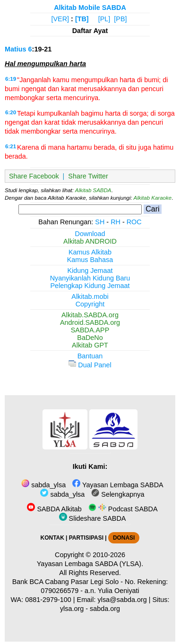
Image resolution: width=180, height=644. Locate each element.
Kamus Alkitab (90, 252)
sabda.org (105, 609)
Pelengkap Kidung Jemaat (90, 286)
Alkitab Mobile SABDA (90, 8)
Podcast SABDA (123, 509)
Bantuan (90, 356)
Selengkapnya (118, 494)
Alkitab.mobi (90, 297)
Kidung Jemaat (90, 271)
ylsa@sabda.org (122, 600)
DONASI (124, 538)
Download (90, 234)
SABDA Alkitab (54, 509)
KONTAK (52, 538)
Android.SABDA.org (90, 322)
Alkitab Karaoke (153, 198)
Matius (16, 49)
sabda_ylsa (43, 485)
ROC (134, 222)
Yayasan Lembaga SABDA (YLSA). (90, 564)
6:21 (11, 146)
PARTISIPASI (86, 538)
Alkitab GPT (90, 345)
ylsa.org (72, 609)
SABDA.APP (90, 330)
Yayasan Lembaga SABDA (118, 485)
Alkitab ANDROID (90, 241)
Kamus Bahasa (90, 260)
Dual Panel (90, 365)
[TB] (82, 19)
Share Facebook (34, 176)
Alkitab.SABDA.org (90, 315)
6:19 (11, 79)
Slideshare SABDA (93, 518)
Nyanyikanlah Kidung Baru (90, 278)
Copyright (90, 304)
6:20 (11, 112)
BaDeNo (90, 338)
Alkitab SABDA (93, 190)
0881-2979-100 (48, 600)
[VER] (60, 19)
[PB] (120, 19)
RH (116, 222)
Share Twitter (88, 176)
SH (100, 222)
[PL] (104, 19)
